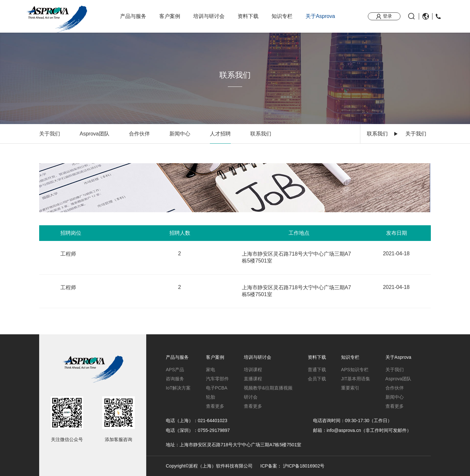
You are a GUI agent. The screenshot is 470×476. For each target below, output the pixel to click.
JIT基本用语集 (356, 379)
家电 (211, 370)
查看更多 (215, 406)
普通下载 (317, 370)
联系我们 (377, 134)
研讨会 (251, 397)
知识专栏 (282, 16)
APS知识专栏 (355, 370)
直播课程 (253, 379)
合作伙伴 (139, 134)
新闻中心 (180, 134)
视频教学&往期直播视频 (268, 388)
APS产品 (175, 370)
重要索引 (350, 388)
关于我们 (50, 134)
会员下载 (317, 379)
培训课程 (253, 370)
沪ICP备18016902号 (304, 466)
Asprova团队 (94, 134)
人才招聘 (220, 134)
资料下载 (248, 16)
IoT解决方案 (178, 388)
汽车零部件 (217, 379)
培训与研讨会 (209, 16)
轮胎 (211, 397)
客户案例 (170, 16)
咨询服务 (175, 379)
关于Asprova (320, 16)
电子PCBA (217, 388)
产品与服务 (133, 16)
